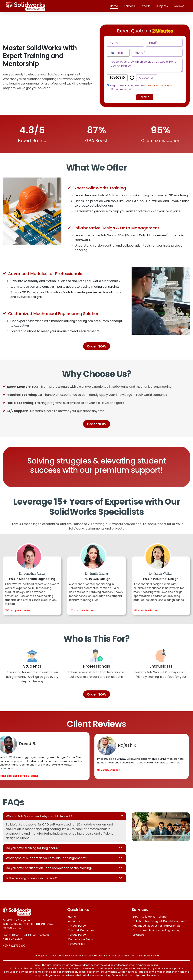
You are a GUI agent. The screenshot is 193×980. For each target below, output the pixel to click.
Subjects (162, 6)
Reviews (179, 6)
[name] (125, 43)
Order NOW (97, 346)
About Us (74, 921)
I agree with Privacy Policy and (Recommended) (141, 87)
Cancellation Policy (81, 939)
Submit (145, 97)
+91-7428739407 (14, 946)
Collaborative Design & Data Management (160, 921)
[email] (164, 43)
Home (116, 6)
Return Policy (77, 944)
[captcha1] (147, 78)
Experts (146, 6)
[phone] (157, 53)
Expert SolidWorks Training (150, 917)
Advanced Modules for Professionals (156, 926)
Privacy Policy (77, 926)
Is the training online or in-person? (31, 878)
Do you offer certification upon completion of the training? (49, 868)
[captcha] (117, 78)
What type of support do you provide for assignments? (46, 858)
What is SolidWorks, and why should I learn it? (39, 816)
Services (129, 6)
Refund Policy (77, 935)
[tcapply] (108, 85)
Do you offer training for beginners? (32, 848)
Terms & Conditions (160, 86)
